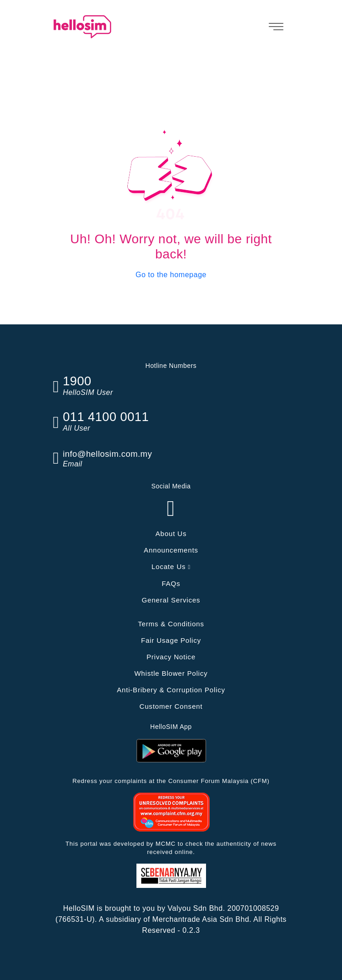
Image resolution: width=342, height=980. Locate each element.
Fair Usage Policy (171, 640)
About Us (171, 534)
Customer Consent (171, 706)
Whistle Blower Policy (171, 673)
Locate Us (171, 567)
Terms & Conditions (171, 624)
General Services (171, 600)
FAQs (171, 583)
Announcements (171, 550)
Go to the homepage (171, 275)
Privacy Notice (171, 657)
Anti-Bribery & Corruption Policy (171, 690)
